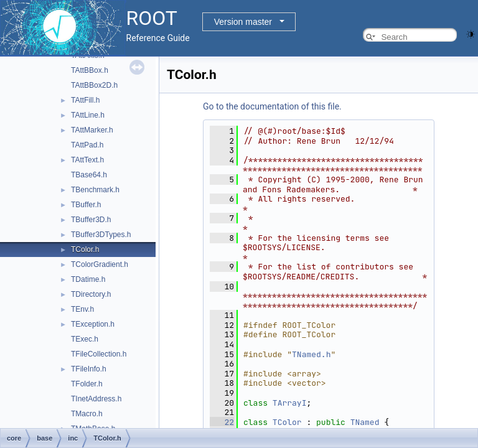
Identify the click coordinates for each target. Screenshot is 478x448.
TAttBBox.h (90, 70)
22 (222, 422)
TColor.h (85, 250)
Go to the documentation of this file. (272, 106)
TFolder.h (87, 384)
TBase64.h (89, 175)
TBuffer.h (86, 205)
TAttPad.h (87, 145)
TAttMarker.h (92, 130)
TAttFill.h (85, 100)
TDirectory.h (91, 294)
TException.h (93, 324)
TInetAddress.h (96, 399)
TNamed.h (311, 354)
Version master (243, 22)
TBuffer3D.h (91, 220)
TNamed (365, 422)
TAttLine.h (88, 115)
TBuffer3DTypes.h (101, 235)
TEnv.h (82, 309)
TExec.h (85, 339)
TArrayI (290, 403)
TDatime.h (88, 279)
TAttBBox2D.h (94, 85)
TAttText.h (87, 160)
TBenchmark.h (95, 190)
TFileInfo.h (89, 369)
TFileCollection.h (99, 354)
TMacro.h (87, 414)
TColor (287, 422)
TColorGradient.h (100, 264)
